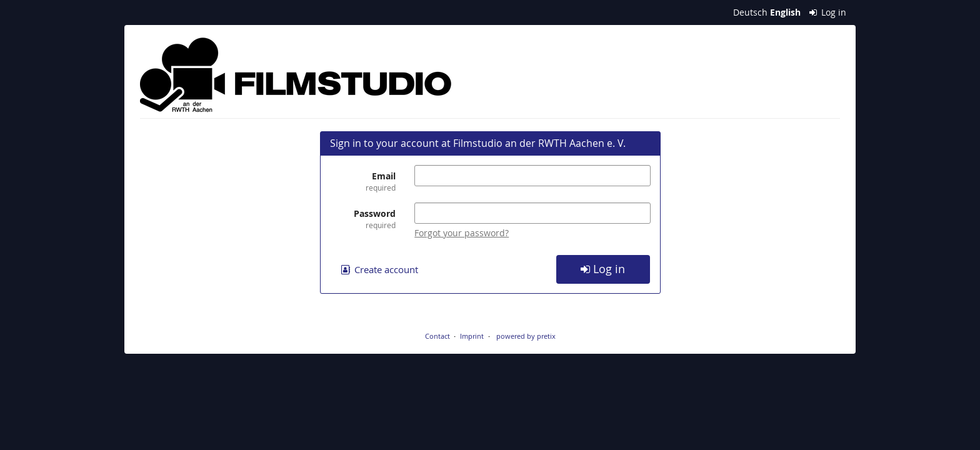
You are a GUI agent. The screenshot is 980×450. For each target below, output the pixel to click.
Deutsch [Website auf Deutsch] (750, 12)
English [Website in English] (785, 12)
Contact (437, 336)
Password (363, 219)
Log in (828, 12)
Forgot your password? (462, 233)
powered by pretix (526, 336)
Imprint (472, 336)
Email (363, 182)
